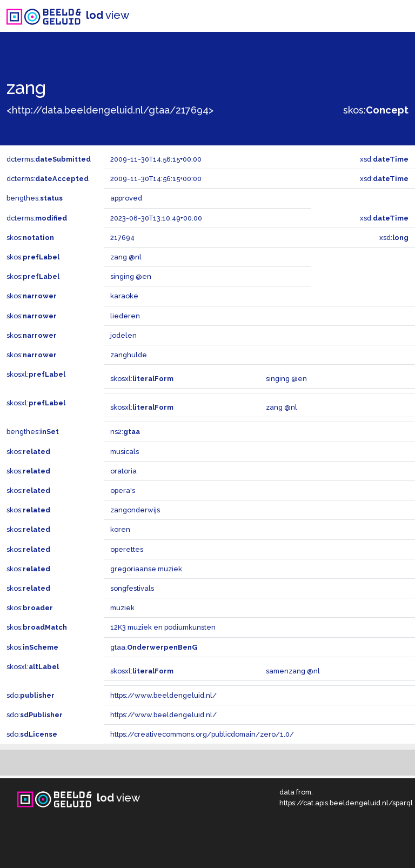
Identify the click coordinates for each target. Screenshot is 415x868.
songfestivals (132, 588)
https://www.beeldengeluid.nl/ (163, 695)
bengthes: (35, 198)
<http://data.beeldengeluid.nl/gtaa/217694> (110, 110)
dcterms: (49, 159)
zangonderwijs (135, 510)
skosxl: (36, 374)
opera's (123, 490)
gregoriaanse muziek (146, 569)
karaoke (124, 296)
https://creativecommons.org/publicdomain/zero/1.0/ (202, 734)
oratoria (123, 471)
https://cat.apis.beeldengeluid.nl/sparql (346, 803)
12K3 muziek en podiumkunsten (163, 627)
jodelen (123, 335)
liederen (125, 316)
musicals (125, 452)
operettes (127, 549)
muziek (122, 608)
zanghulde (129, 355)
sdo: (31, 695)
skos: (376, 110)
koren (120, 529)
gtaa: (154, 647)
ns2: (125, 432)
